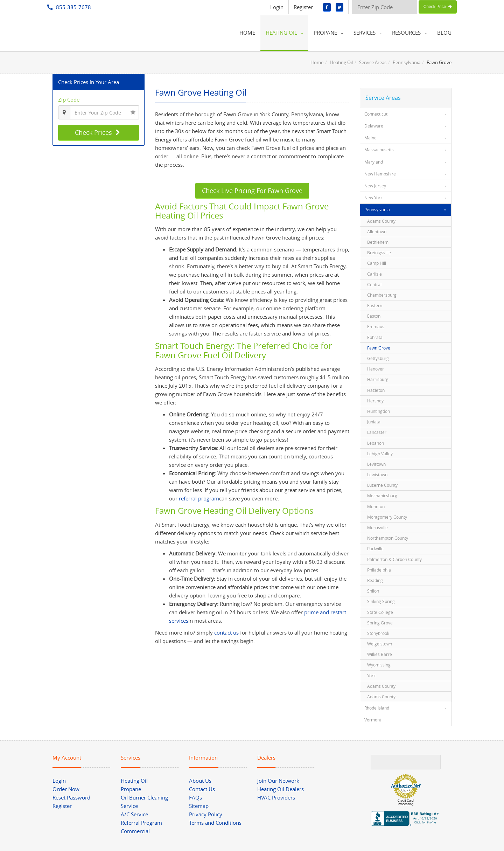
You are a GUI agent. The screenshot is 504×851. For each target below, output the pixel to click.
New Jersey (375, 186)
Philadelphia (379, 570)
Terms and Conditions (215, 823)
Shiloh (373, 591)
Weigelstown (380, 644)
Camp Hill (377, 263)
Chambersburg (382, 295)
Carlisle (374, 274)
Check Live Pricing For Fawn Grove (252, 191)
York (371, 676)
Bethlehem (378, 242)
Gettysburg (378, 358)
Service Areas (373, 62)
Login (277, 7)
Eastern (375, 305)
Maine (370, 138)
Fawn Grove (379, 348)
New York (373, 198)
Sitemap (199, 806)
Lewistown (377, 475)
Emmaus (376, 326)
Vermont (373, 720)
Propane (131, 789)
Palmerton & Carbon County (394, 559)
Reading (375, 580)
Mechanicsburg (382, 496)
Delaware (374, 126)
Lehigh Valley (380, 454)
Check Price (438, 7)
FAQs (195, 797)
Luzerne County (382, 485)
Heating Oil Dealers (281, 789)
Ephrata (375, 337)
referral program (199, 498)
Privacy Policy (206, 814)
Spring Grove (380, 623)
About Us (200, 781)
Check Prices (98, 132)
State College (380, 612)
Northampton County (388, 538)
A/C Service (134, 814)
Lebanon (376, 443)
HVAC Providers (276, 797)
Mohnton (376, 506)
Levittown (376, 464)
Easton (374, 316)
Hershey (375, 401)
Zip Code (69, 99)
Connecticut (376, 114)
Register (303, 7)
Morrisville (377, 527)
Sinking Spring (381, 601)
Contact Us (202, 789)
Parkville (375, 548)
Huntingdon (379, 411)
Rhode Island (377, 708)
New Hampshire (380, 174)
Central (374, 284)
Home (317, 62)
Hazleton (376, 390)
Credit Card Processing (406, 802)
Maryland (374, 162)
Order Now (66, 789)
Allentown (377, 231)
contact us (226, 632)
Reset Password (71, 797)
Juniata (374, 422)
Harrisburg (378, 379)
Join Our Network (278, 781)
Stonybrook (378, 633)
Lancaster (377, 432)
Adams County (381, 221)
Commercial (135, 831)
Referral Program (141, 823)
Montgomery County (387, 517)
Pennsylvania (407, 62)
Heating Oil (341, 62)
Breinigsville (379, 252)
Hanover (376, 369)
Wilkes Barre (380, 654)
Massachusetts (379, 150)
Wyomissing (379, 665)
